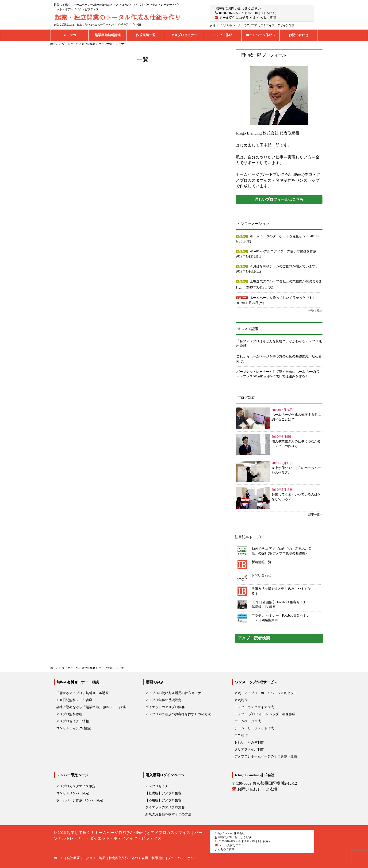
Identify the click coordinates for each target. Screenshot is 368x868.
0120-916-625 (228, 13)
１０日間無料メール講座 (74, 700)
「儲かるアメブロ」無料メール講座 (82, 693)
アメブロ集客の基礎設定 (163, 700)
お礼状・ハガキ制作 (249, 742)
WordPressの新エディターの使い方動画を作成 (283, 251)
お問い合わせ (299, 35)
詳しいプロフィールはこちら (279, 199)
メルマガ (69, 35)
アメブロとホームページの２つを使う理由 (266, 756)
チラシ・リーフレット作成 (254, 728)
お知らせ (241, 236)
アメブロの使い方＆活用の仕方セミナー (175, 693)
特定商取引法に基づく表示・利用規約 (137, 858)
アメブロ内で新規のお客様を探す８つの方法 (178, 714)
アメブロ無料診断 (69, 714)
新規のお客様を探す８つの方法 (168, 814)
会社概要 (73, 858)
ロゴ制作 (241, 735)
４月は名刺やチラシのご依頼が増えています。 (284, 266)
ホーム (59, 858)
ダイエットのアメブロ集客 (165, 707)
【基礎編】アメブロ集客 (163, 793)
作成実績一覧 (146, 35)
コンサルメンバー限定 (73, 793)
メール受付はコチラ (234, 18)
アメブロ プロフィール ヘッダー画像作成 (265, 714)
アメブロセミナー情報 (73, 721)
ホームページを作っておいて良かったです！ (283, 298)
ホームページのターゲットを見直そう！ (280, 236)
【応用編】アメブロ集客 (163, 800)
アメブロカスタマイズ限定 (76, 786)
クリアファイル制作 (249, 749)
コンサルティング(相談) (74, 728)
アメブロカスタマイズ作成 (254, 707)
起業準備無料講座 (108, 35)
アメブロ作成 (222, 35)
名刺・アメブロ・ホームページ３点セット (266, 693)
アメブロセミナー (184, 35)
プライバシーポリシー (184, 858)
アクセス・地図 (94, 858)
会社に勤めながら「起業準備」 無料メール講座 (91, 707)
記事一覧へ (315, 515)
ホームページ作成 (261, 35)
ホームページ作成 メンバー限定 (80, 800)
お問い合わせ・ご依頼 (257, 789)
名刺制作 (241, 700)
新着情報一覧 (261, 562)
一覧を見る (315, 311)
